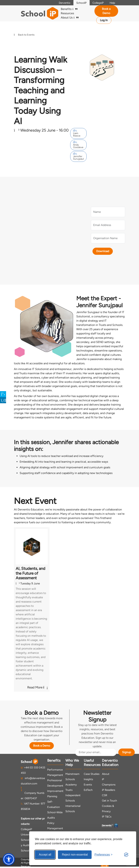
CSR (105, 795)
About (106, 774)
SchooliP (78, 3)
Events (88, 785)
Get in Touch (109, 801)
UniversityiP (28, 835)
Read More (38, 687)
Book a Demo (106, 11)
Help (112, 3)
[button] (9, 859)
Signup (127, 752)
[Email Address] (96, 752)
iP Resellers (109, 790)
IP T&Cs (107, 817)
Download (101, 251)
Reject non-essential (75, 855)
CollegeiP (96, 3)
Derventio (60, 3)
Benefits (69, 9)
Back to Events (24, 35)
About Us (70, 18)
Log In (104, 20)
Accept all (45, 855)
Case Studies (92, 774)
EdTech (88, 790)
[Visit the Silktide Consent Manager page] (126, 855)
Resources (67, 13)
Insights (88, 779)
